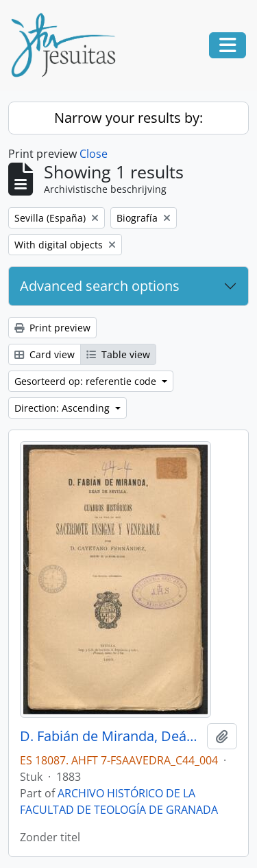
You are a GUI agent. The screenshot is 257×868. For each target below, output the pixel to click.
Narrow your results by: (128, 118)
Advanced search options (100, 286)
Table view (118, 354)
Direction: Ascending (63, 408)
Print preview (52, 328)
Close (94, 154)
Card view (45, 354)
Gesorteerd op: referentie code (87, 381)
